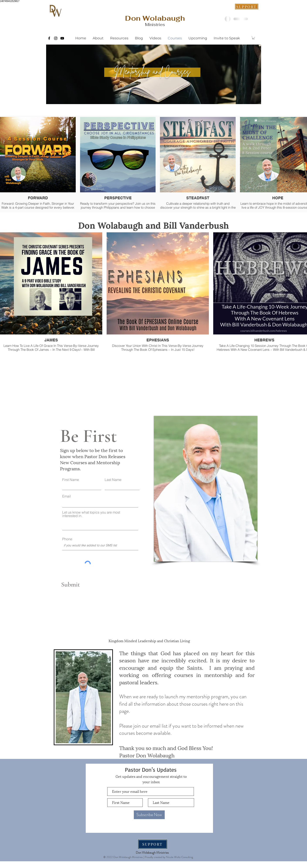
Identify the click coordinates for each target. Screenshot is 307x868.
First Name (71, 480)
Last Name (113, 480)
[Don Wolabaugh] (155, 18)
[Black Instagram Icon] (56, 38)
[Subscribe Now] (149, 815)
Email (67, 496)
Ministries (155, 25)
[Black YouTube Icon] (62, 38)
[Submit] (79, 584)
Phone (67, 539)
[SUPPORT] (247, 7)
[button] (253, 38)
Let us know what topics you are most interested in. (91, 514)
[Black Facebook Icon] (49, 38)
